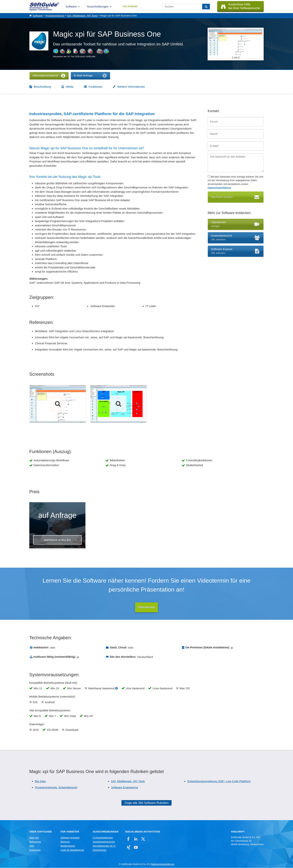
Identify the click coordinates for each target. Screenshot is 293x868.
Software (71, 6)
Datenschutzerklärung (219, 188)
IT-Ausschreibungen (103, 838)
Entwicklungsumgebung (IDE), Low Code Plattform (219, 781)
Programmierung (55, 16)
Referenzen (35, 842)
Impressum (35, 850)
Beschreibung (42, 87)
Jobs (32, 846)
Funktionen (95, 87)
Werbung (65, 842)
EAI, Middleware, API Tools (82, 16)
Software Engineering (125, 788)
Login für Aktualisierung (72, 850)
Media (70, 87)
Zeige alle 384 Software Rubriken (147, 803)
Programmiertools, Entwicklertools (56, 788)
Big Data (40, 781)
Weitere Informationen (131, 87)
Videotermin (146, 607)
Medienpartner (68, 846)
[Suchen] (206, 7)
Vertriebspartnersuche (104, 842)
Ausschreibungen (98, 6)
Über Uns (34, 838)
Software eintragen (70, 838)
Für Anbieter (130, 6)
